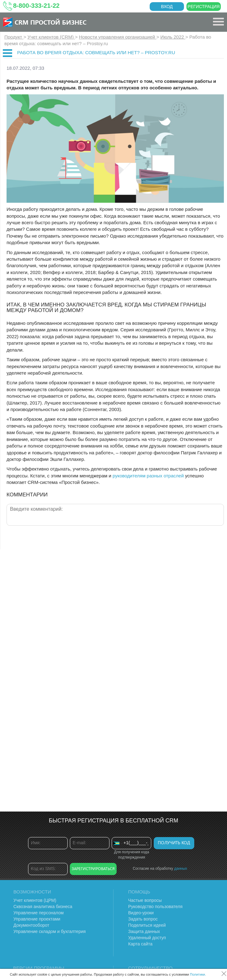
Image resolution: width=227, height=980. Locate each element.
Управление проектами (37, 919)
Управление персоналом (39, 913)
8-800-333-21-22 (36, 6)
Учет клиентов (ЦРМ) (35, 900)
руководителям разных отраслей (148, 476)
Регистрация (204, 7)
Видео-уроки (141, 913)
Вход (167, 7)
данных (181, 869)
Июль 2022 (173, 37)
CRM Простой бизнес (51, 22)
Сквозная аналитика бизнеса (43, 907)
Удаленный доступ (147, 938)
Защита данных (144, 931)
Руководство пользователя (155, 907)
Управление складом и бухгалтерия (50, 931)
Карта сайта (140, 944)
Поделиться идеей (147, 925)
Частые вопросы (145, 900)
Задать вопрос (143, 919)
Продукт (14, 37)
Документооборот (31, 925)
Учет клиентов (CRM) (51, 37)
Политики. (198, 974)
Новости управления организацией (118, 37)
